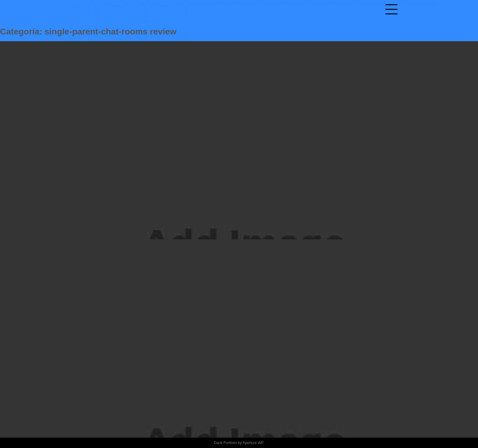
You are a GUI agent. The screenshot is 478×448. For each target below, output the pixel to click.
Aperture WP (253, 443)
